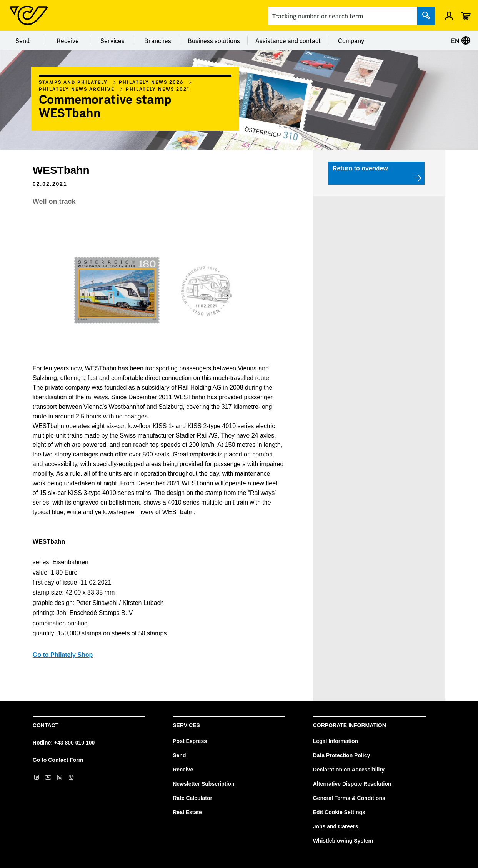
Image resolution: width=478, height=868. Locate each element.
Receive (68, 40)
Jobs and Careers (336, 826)
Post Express (190, 741)
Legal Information (336, 741)
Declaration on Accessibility (349, 770)
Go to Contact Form (58, 760)
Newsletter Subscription (203, 784)
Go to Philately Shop (63, 655)
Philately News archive (77, 89)
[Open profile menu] (449, 15)
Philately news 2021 (158, 89)
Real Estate (187, 812)
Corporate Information (350, 725)
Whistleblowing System (343, 841)
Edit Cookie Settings (339, 812)
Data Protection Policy (342, 755)
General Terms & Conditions (349, 798)
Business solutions (214, 40)
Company (351, 40)
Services (112, 40)
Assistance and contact (288, 40)
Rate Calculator (192, 798)
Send (22, 40)
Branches (158, 40)
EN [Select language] (461, 40)
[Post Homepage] (29, 15)
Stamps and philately (73, 82)
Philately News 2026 (151, 82)
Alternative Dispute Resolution (352, 784)
